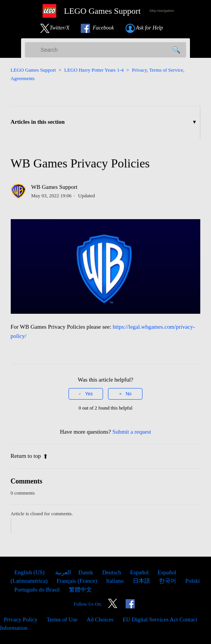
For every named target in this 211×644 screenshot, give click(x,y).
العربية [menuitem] (62, 572)
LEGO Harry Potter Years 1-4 (94, 70)
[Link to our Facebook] (101, 28)
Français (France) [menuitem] (78, 581)
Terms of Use (62, 619)
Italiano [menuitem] (116, 581)
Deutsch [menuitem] (112, 572)
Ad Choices (100, 619)
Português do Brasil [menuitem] (38, 590)
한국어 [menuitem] (168, 581)
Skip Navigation (162, 11)
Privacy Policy (21, 619)
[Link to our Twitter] (59, 28)
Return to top (29, 456)
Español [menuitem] (140, 572)
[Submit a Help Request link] (148, 28)
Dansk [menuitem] (87, 572)
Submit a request (132, 432)
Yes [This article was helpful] (89, 394)
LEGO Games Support (33, 70)
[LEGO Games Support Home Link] (89, 11)
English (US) (30, 572)
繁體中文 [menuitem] (80, 590)
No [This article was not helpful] (128, 394)
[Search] (105, 50)
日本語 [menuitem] (142, 581)
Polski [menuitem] (193, 581)
